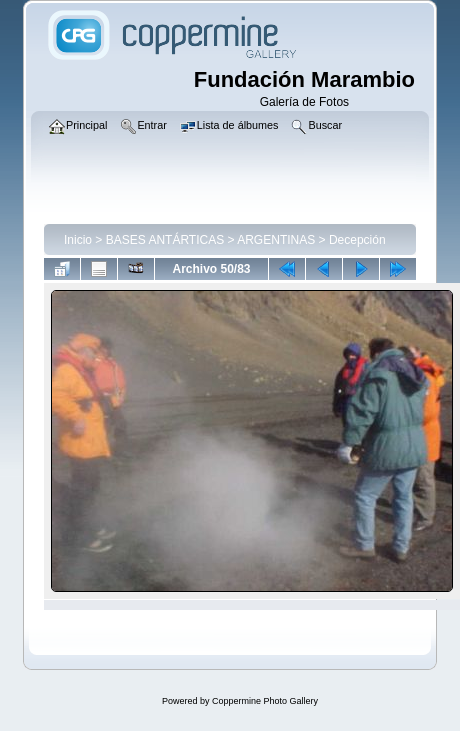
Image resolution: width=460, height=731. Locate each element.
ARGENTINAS (276, 240)
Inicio (78, 240)
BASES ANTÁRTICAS (165, 240)
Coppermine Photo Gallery (265, 701)
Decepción (357, 240)
